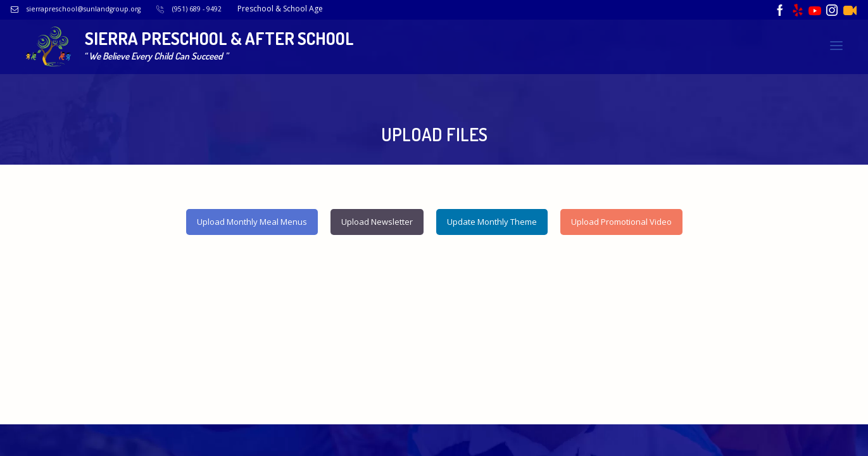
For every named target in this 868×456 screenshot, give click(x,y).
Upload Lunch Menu (580, 76)
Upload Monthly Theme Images (637, 93)
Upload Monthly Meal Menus (252, 215)
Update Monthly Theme (492, 215)
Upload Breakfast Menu (466, 76)
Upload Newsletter (790, 76)
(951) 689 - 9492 (231, 9)
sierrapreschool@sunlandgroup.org (106, 9)
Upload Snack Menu (684, 76)
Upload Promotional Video (777, 93)
